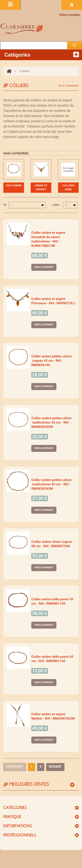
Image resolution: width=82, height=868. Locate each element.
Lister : (57, 205)
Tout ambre (14, 185)
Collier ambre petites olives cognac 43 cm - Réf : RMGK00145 (51, 361)
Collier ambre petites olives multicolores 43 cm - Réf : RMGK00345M (51, 484)
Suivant (55, 767)
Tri (5, 205)
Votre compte (69, 15)
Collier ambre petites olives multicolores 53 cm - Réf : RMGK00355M (51, 422)
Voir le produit (44, 267)
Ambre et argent (41, 187)
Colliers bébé (68, 187)
